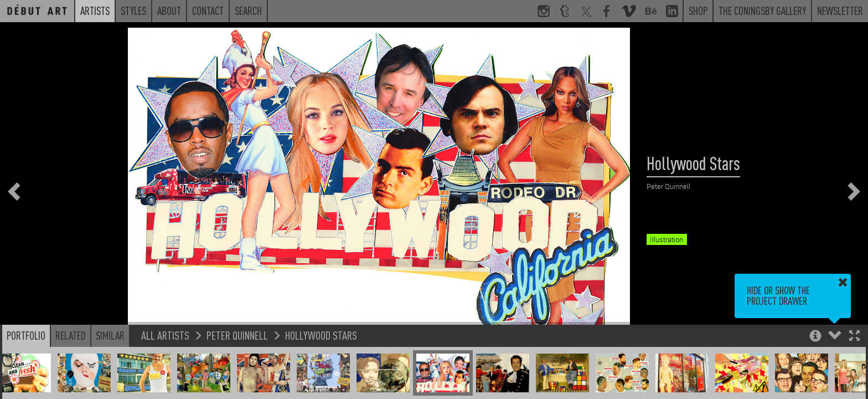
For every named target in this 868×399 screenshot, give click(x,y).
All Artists (165, 335)
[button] (854, 337)
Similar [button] (110, 335)
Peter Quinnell (237, 335)
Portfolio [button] (26, 335)
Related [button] (71, 335)
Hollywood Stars (321, 335)
